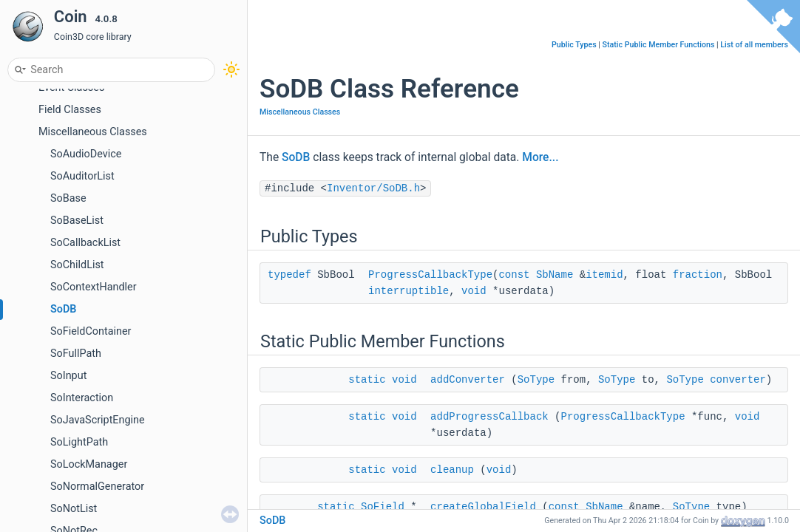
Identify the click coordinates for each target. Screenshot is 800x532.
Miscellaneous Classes (93, 132)
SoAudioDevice (86, 154)
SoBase (68, 198)
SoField (383, 507)
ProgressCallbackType (430, 275)
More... (540, 157)
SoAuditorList (82, 176)
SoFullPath (76, 354)
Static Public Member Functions (659, 45)
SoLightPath (79, 442)
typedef (289, 275)
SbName (555, 275)
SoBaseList (77, 221)
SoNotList (74, 509)
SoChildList (77, 265)
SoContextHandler (94, 287)
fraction (698, 275)
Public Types (574, 45)
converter (738, 380)
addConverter (468, 380)
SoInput (68, 376)
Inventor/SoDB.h (373, 188)
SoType (536, 380)
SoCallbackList (85, 243)
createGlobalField (483, 507)
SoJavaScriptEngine (98, 420)
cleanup (452, 470)
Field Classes (70, 110)
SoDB (63, 309)
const (514, 275)
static (367, 380)
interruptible (409, 291)
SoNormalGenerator (97, 487)
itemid (604, 275)
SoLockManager (89, 464)
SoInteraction (82, 398)
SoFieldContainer (91, 331)
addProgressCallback (489, 417)
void (474, 291)
